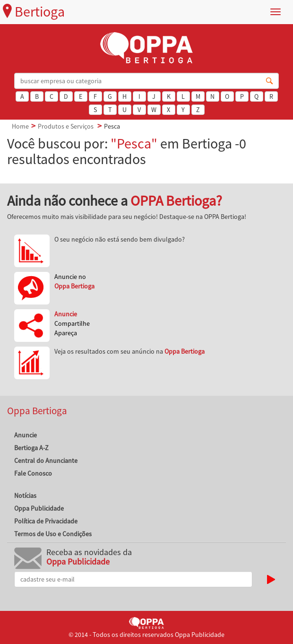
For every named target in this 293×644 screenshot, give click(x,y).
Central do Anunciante (46, 461)
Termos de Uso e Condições (53, 534)
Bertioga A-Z (31, 448)
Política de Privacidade (46, 521)
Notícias (25, 496)
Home (20, 126)
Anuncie (26, 435)
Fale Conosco (33, 473)
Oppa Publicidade (39, 508)
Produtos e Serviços (66, 126)
